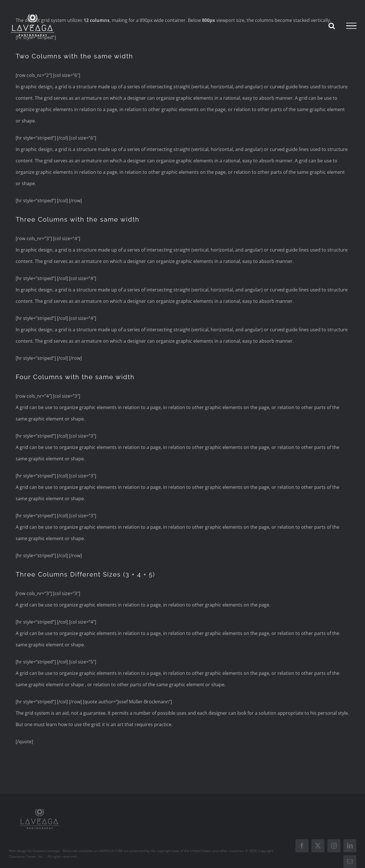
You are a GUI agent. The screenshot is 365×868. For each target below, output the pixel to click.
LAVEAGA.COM (111, 851)
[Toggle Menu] (351, 26)
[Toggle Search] (332, 26)
